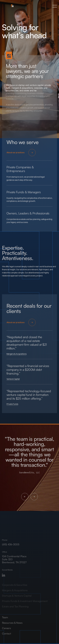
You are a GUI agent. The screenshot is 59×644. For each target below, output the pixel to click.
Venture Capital (13, 380)
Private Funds (12, 405)
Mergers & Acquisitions (17, 355)
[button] (55, 6)
